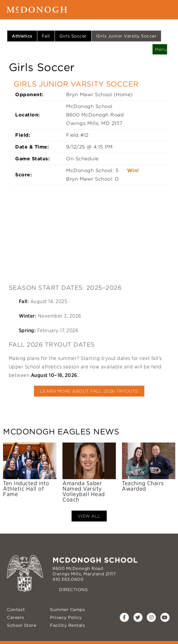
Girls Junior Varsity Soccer (126, 36)
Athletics (22, 36)
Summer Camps (67, 610)
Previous (8, 473)
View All (89, 516)
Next (170, 473)
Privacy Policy (66, 617)
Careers (16, 617)
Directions (73, 590)
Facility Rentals (67, 625)
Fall (46, 36)
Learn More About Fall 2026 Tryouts (89, 391)
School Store (22, 625)
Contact (16, 610)
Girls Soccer (73, 36)
